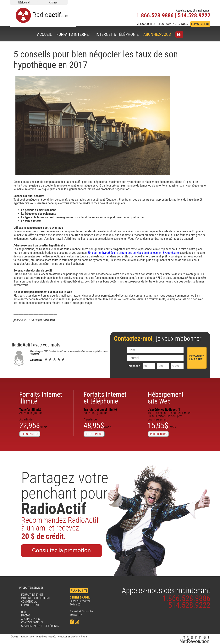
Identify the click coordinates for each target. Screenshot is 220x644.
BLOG (161, 24)
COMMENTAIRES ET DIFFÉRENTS (40, 626)
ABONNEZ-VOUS (157, 34)
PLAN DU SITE (79, 591)
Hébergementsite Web (166, 398)
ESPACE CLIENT (200, 24)
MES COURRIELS (146, 24)
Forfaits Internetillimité (41, 398)
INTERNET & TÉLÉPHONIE (117, 34)
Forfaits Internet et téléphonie (105, 398)
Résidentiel (24, 3)
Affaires (53, 3)
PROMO (26, 615)
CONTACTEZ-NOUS (177, 24)
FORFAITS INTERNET (74, 34)
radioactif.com (27, 637)
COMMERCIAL (29, 602)
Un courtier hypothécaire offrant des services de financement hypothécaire (133, 253)
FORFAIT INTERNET (32, 595)
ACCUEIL (44, 34)
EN (179, 34)
